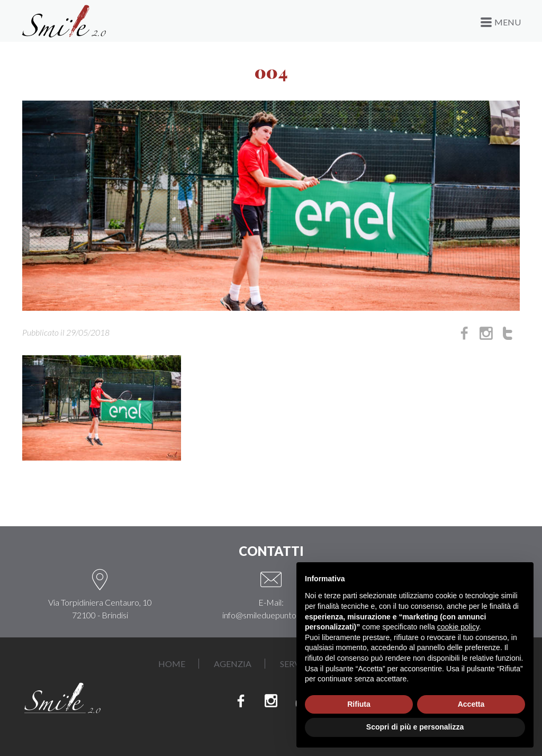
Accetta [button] (471, 704)
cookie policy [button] (458, 627)
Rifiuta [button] (359, 704)
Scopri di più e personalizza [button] (415, 727)
